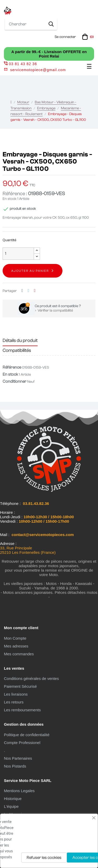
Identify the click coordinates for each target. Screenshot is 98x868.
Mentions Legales (19, 791)
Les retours (14, 702)
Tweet (28, 291)
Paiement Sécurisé (20, 686)
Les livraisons (16, 694)
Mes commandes (19, 654)
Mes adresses (16, 646)
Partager (22, 291)
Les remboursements (22, 710)
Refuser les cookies (44, 858)
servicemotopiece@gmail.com (38, 70)
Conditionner (15, 381)
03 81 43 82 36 (20, 64)
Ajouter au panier (30, 271)
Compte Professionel (22, 743)
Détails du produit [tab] (20, 340)
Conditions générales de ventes (31, 678)
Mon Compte (15, 638)
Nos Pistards (15, 766)
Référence (12, 367)
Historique (13, 799)
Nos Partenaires (18, 758)
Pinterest (35, 291)
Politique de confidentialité (27, 735)
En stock (10, 199)
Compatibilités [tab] (17, 350)
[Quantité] (18, 254)
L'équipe (11, 806)
